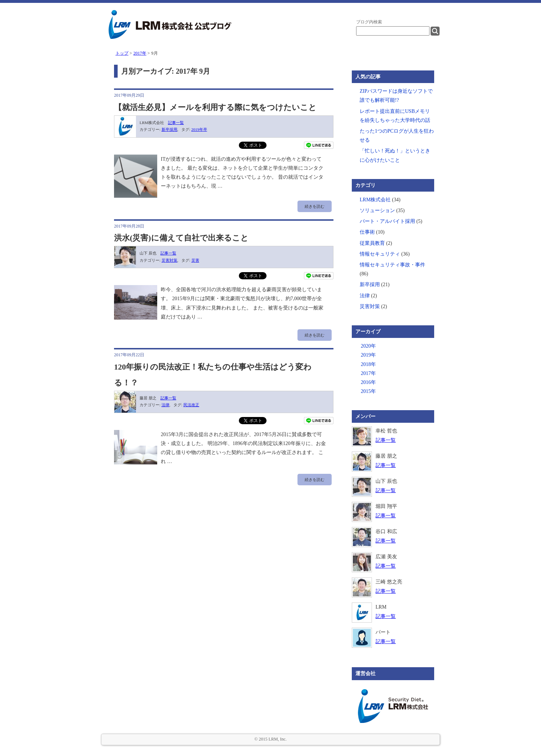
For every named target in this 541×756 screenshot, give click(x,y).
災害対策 (169, 260)
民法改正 (191, 405)
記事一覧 (176, 123)
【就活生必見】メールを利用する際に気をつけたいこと (215, 107)
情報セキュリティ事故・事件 (392, 265)
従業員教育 (372, 243)
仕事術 (367, 232)
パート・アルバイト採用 (387, 221)
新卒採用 (169, 129)
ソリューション (377, 210)
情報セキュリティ (380, 254)
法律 (165, 405)
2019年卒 (199, 129)
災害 (195, 260)
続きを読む (315, 206)
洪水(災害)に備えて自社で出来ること (181, 238)
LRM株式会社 (375, 200)
